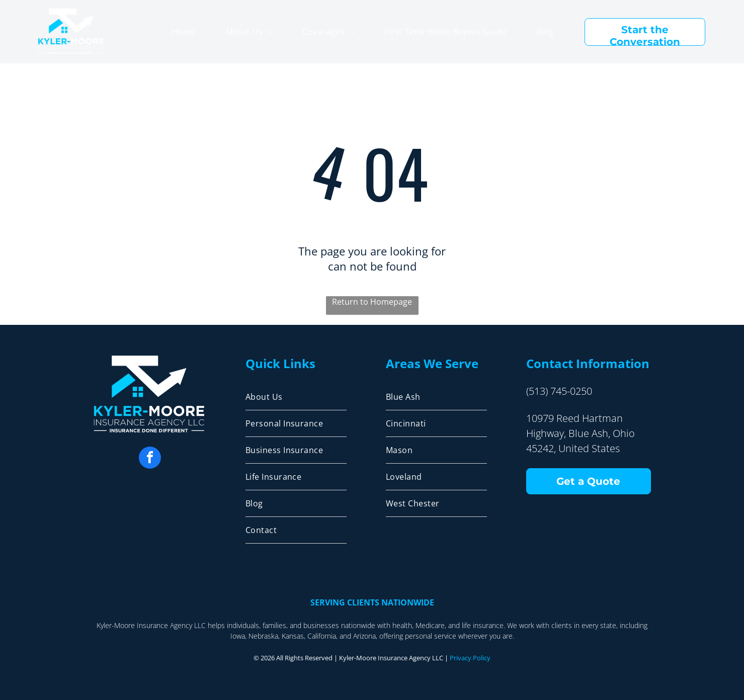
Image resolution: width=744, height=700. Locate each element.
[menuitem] (184, 32)
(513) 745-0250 (559, 391)
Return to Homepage (372, 302)
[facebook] (150, 459)
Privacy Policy (470, 658)
